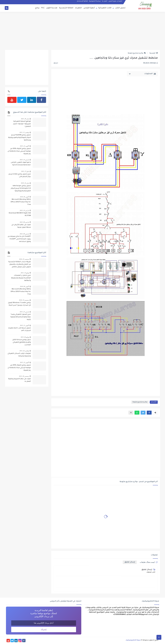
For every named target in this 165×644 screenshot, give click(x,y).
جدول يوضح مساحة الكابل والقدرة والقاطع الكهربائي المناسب (22, 342)
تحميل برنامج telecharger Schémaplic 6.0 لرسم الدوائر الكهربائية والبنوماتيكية (21, 188)
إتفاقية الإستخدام (82, 1)
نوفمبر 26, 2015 (24, 351)
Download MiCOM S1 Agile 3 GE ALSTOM (20, 214)
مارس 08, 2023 (24, 222)
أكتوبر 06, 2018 (24, 197)
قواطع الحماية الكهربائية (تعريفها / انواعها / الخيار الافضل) (22, 124)
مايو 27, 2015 (25, 171)
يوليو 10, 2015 (25, 273)
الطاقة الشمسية (66, 8)
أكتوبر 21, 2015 (24, 325)
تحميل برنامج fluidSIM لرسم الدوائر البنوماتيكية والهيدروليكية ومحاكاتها (19, 138)
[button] (149, 413)
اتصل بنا (105, 1)
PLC (43, 8)
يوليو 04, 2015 (25, 337)
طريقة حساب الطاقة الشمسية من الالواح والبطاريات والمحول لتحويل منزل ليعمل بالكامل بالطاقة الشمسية (20, 265)
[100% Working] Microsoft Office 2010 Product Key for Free (21, 202)
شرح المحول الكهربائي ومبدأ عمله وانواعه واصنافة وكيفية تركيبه (21, 317)
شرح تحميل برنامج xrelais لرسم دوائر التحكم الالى (20, 175)
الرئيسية (154, 53)
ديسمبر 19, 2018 (24, 300)
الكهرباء (78, 8)
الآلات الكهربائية (105, 8)
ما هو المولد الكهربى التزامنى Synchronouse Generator (21, 164)
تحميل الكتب (120, 8)
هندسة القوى (52, 8)
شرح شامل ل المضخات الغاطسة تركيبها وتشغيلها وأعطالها (21, 278)
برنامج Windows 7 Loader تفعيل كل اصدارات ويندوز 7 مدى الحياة (19, 304)
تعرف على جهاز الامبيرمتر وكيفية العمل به (19, 380)
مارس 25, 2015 (24, 312)
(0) (56, 63)
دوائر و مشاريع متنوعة (137, 53)
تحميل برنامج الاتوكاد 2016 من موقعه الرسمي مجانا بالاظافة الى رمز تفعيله (19, 151)
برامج (37, 8)
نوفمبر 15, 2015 (24, 132)
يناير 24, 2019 (25, 183)
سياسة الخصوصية (95, 1)
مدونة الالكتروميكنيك (133, 640)
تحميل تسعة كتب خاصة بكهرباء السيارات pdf (19, 329)
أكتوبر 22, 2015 (24, 146)
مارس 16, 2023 (24, 160)
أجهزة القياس (89, 8)
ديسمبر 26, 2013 (24, 376)
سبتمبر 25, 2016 (24, 259)
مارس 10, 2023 (24, 210)
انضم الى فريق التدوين (115, 1)
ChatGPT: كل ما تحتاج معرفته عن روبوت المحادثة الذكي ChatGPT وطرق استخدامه (19, 239)
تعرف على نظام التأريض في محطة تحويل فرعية (21, 226)
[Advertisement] (82, 31)
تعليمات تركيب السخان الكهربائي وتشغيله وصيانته (19, 355)
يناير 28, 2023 (25, 119)
